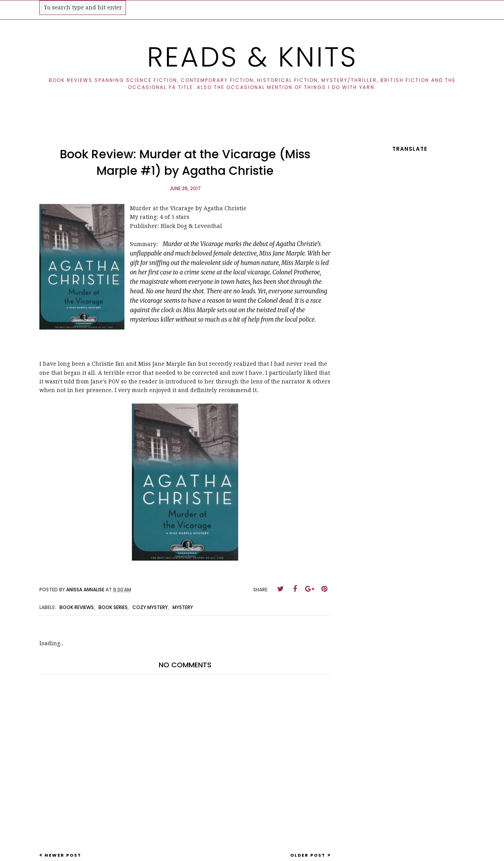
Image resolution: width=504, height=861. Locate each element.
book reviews (77, 607)
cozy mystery (150, 607)
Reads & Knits (252, 57)
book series (113, 607)
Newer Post (63, 855)
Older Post (308, 855)
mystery (183, 607)
